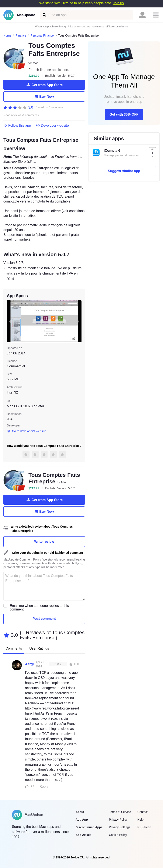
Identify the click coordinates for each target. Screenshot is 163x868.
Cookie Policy (118, 835)
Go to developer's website (26, 431)
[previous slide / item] (10, 321)
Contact (142, 812)
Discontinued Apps (89, 827)
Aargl (29, 664)
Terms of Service (120, 812)
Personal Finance (42, 35)
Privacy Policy (118, 820)
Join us (118, 3)
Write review (44, 542)
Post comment (44, 619)
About (80, 812)
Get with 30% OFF (124, 114)
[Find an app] (44, 15)
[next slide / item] (79, 321)
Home (7, 35)
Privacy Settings (119, 827)
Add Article (83, 835)
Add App (82, 820)
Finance (21, 35)
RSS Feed (144, 827)
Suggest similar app (124, 171)
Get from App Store (44, 85)
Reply (44, 787)
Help (140, 820)
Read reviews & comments (21, 115)
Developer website (53, 126)
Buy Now (44, 96)
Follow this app (17, 126)
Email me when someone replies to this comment (39, 607)
